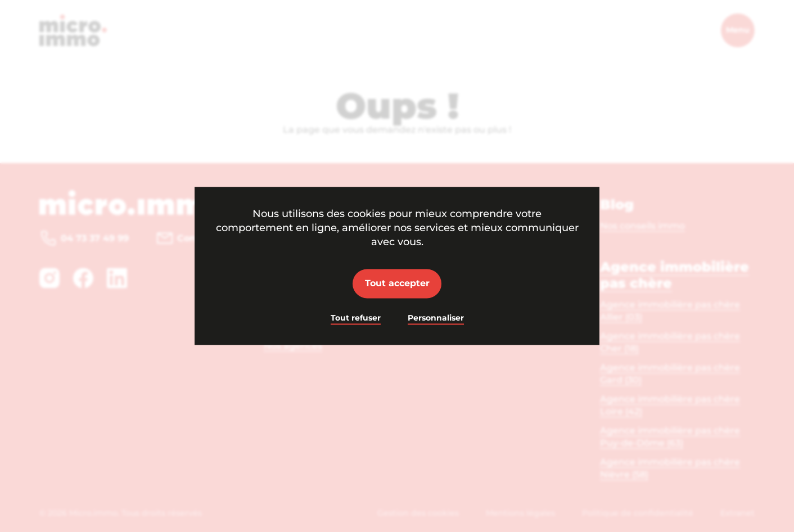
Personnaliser (436, 318)
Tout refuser (356, 318)
